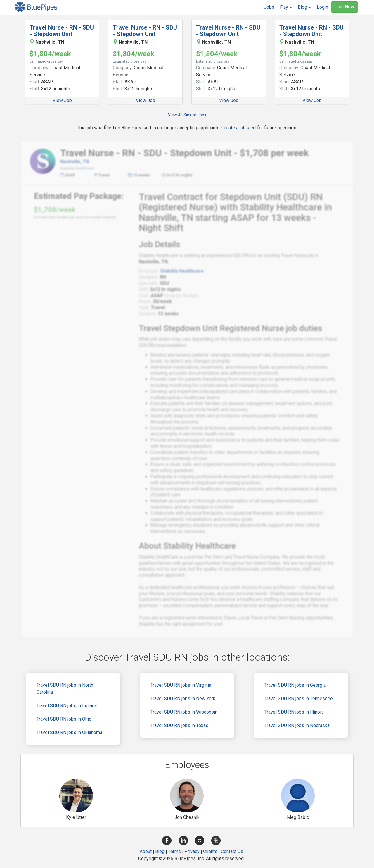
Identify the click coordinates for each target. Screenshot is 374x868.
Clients (210, 851)
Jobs (269, 7)
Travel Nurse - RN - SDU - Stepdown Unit (62, 31)
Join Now (344, 7)
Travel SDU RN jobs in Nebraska (297, 725)
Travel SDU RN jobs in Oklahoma (69, 732)
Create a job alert (239, 128)
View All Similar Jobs (187, 115)
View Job (62, 100)
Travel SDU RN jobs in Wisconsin (184, 712)
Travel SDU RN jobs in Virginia (181, 685)
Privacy (192, 851)
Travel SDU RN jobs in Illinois (294, 712)
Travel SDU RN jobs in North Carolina (65, 689)
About (146, 851)
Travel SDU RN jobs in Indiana (67, 706)
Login (322, 7)
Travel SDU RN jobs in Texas (179, 725)
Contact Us (232, 851)
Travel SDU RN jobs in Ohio (64, 719)
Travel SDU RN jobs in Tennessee (299, 699)
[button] (286, 7)
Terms (174, 851)
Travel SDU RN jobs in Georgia (295, 685)
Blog (160, 851)
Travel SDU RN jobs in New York (183, 699)
